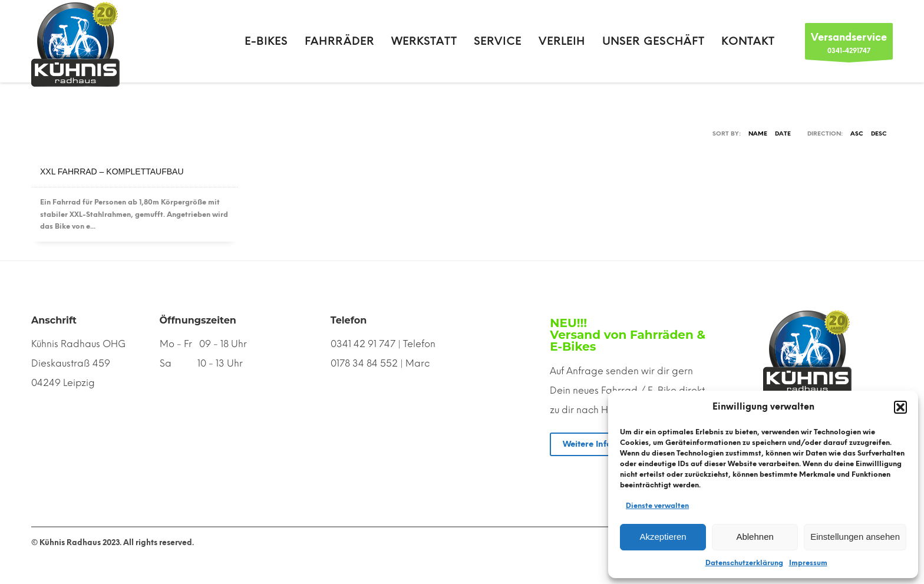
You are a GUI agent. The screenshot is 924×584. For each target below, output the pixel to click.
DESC (879, 133)
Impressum (808, 563)
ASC (857, 133)
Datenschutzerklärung (744, 563)
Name (758, 133)
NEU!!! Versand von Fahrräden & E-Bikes (628, 335)
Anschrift (54, 320)
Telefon (349, 320)
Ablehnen (755, 537)
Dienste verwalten (657, 506)
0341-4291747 (849, 44)
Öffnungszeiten (198, 320)
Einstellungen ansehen (855, 537)
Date (783, 133)
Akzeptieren (663, 537)
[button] (900, 407)
